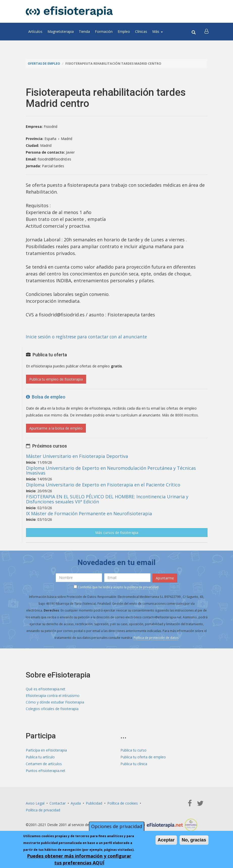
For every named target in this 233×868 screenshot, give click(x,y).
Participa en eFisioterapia (46, 751)
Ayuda (76, 804)
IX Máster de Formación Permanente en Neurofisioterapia (89, 513)
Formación (104, 31)
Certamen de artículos (44, 765)
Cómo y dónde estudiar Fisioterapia (55, 703)
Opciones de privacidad (117, 826)
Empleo (124, 31)
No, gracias (194, 840)
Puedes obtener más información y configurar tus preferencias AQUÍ (79, 859)
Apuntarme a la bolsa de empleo (56, 428)
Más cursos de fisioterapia (117, 533)
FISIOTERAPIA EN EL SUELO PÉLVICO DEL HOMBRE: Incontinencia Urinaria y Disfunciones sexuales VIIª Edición (107, 499)
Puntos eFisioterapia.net (46, 771)
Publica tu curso (133, 751)
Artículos (35, 31)
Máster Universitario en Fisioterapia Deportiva (77, 456)
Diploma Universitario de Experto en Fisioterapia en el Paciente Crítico (103, 485)
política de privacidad (143, 587)
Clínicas (141, 31)
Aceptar (166, 840)
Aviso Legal (35, 804)
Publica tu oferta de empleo (143, 758)
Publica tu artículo (40, 758)
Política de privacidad (43, 811)
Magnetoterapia (61, 31)
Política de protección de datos (156, 637)
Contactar (58, 804)
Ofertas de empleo (44, 64)
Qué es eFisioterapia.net (46, 689)
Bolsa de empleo (46, 397)
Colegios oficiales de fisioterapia (52, 709)
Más (158, 31)
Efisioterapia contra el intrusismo (53, 696)
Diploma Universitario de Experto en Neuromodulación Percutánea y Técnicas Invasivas (111, 471)
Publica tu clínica (134, 765)
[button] (207, 32)
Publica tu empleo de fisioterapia (56, 379)
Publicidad (94, 804)
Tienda (84, 31)
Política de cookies (123, 804)
